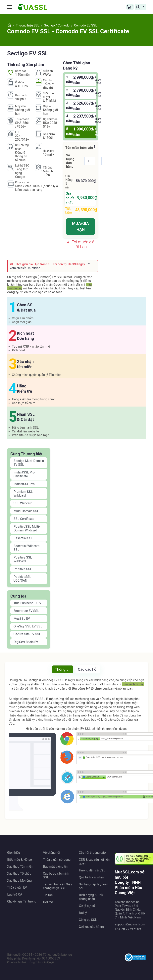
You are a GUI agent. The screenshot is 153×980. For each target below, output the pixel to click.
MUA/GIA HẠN (80, 226)
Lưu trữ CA (15, 894)
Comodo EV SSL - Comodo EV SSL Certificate (68, 31)
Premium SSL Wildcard (23, 494)
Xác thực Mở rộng (19, 881)
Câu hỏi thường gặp (92, 853)
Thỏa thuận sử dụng (57, 860)
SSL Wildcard (23, 503)
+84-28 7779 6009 (128, 929)
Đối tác (48, 902)
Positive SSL (23, 569)
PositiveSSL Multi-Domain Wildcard (27, 528)
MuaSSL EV (22, 619)
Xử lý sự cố (87, 906)
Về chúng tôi (51, 853)
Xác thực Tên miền (20, 867)
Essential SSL (23, 538)
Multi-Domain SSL (26, 511)
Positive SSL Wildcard (23, 559)
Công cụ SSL (88, 920)
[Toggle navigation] (11, 7)
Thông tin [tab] (63, 669)
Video (34, 268)
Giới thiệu (14, 853)
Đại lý (83, 913)
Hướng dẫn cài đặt (92, 870)
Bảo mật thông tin (55, 867)
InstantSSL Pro (24, 484)
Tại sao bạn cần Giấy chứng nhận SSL (58, 886)
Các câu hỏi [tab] (88, 669)
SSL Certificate (24, 519)
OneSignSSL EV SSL (28, 626)
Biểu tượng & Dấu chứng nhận (91, 897)
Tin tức (48, 895)
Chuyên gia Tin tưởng (22, 901)
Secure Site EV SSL (27, 634)
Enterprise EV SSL (26, 611)
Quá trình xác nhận (91, 877)
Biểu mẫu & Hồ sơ (20, 860)
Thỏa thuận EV (17, 887)
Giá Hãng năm (69, 182)
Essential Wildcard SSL (26, 548)
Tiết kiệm (69, 211)
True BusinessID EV (27, 603)
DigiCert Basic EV (26, 642)
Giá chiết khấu (70, 198)
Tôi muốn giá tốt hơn (81, 244)
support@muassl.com (130, 924)
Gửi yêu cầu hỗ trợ (91, 927)
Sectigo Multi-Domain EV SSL (29, 463)
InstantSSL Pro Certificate (24, 474)
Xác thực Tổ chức (19, 874)
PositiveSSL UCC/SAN (22, 579)
